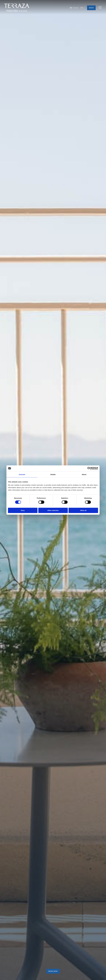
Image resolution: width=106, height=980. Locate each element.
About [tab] (84, 474)
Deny (23, 510)
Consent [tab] (22, 474)
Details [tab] (53, 474)
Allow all (83, 510)
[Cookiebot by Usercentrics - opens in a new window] (89, 468)
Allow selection (53, 510)
